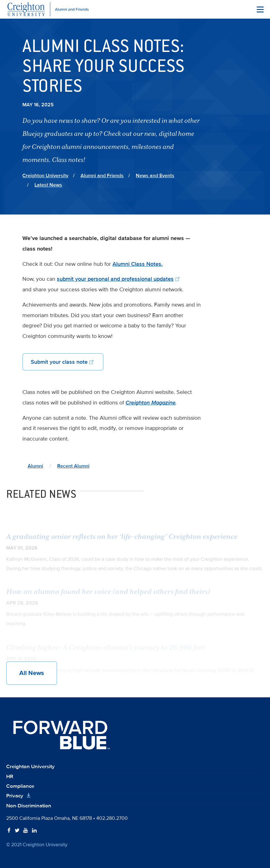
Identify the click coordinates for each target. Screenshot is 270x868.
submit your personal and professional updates (119, 279)
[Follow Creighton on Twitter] (17, 831)
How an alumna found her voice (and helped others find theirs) (108, 595)
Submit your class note (63, 361)
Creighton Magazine (151, 403)
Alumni (35, 466)
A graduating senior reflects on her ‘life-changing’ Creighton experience (122, 541)
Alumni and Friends (102, 176)
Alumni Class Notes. (137, 264)
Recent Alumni (73, 466)
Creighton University (45, 176)
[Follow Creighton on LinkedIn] (34, 831)
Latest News (48, 185)
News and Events (155, 176)
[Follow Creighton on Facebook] (9, 831)
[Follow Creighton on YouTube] (26, 831)
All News (32, 673)
